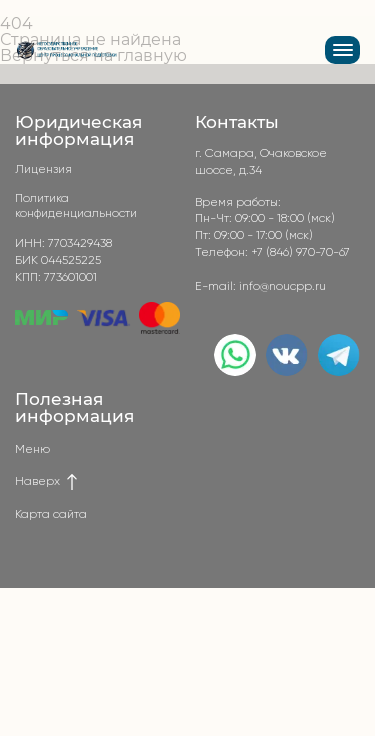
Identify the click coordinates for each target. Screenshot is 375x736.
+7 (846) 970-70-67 (300, 253)
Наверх (47, 482)
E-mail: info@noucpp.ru (260, 287)
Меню (32, 450)
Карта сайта (51, 515)
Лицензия (43, 170)
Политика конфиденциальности (76, 206)
